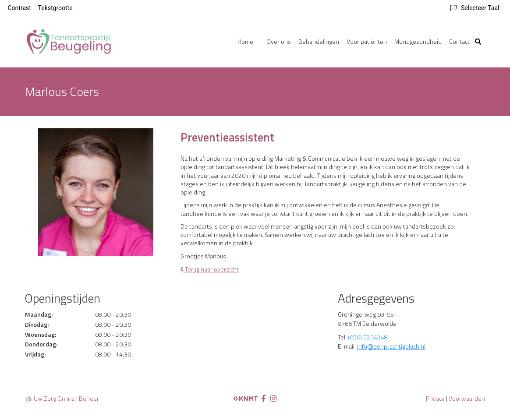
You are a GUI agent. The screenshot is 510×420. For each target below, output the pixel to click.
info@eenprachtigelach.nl (391, 346)
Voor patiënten (367, 41)
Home (245, 41)
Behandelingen (319, 41)
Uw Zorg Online (54, 398)
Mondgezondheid (418, 41)
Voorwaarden (467, 398)
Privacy (435, 398)
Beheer (89, 398)
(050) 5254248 (368, 337)
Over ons (279, 41)
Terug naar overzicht (210, 269)
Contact (459, 41)
